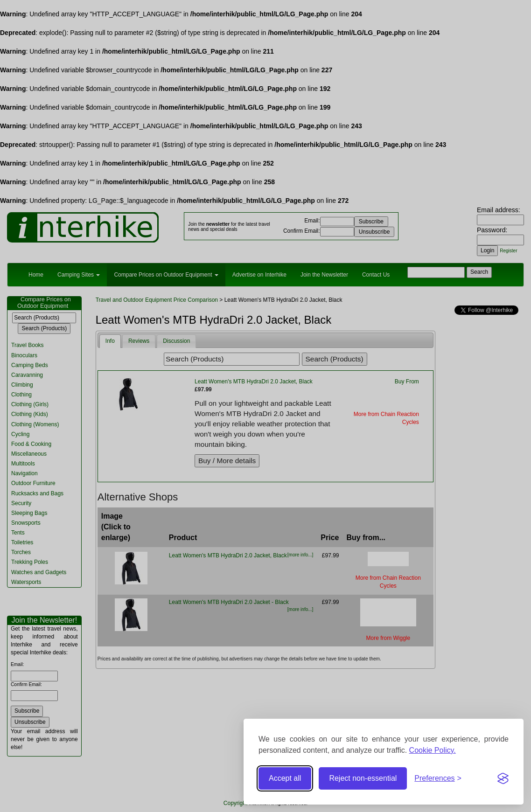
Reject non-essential (363, 778)
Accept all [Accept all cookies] (285, 778)
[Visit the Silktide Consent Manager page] (503, 778)
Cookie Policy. (433, 750)
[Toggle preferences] (438, 779)
